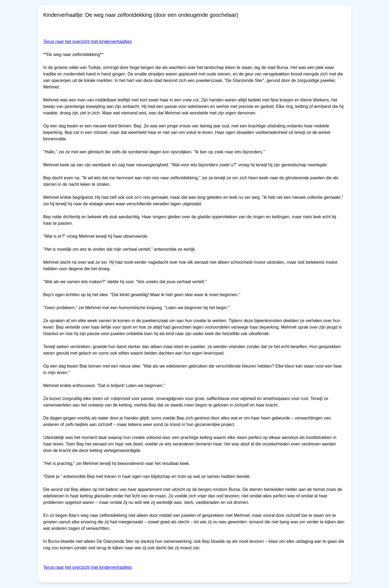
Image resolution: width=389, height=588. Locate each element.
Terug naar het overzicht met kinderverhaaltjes (88, 42)
